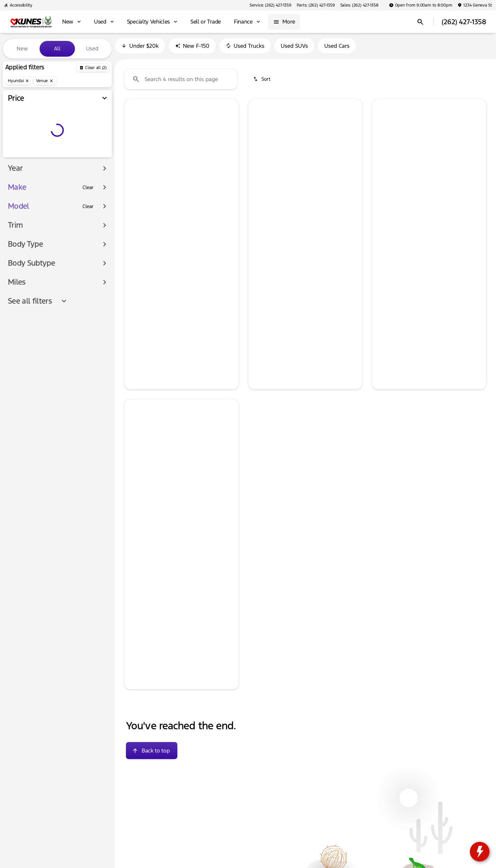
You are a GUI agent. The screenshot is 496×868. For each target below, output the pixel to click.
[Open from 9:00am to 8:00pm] (421, 5)
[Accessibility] (18, 5)
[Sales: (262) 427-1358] (359, 5)
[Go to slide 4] (190, 179)
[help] (134, 260)
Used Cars (337, 49)
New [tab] (22, 49)
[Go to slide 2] (170, 179)
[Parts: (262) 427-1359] (316, 5)
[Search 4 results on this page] (181, 82)
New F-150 (192, 49)
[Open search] (420, 22)
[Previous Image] (133, 145)
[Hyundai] (19, 81)
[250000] (89, 156)
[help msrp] (134, 249)
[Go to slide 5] (200, 179)
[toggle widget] (480, 852)
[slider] (16, 122)
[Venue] (45, 81)
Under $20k (140, 49)
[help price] (134, 271)
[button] (133, 145)
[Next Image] (230, 145)
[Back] (93, 68)
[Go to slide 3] (180, 179)
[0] (21, 156)
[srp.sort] (262, 82)
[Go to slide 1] (161, 179)
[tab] (155, 231)
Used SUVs (294, 49)
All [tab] (57, 49)
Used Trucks (245, 49)
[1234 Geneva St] (475, 5)
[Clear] (88, 201)
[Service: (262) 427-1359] (270, 5)
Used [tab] (92, 49)
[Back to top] (152, 753)
